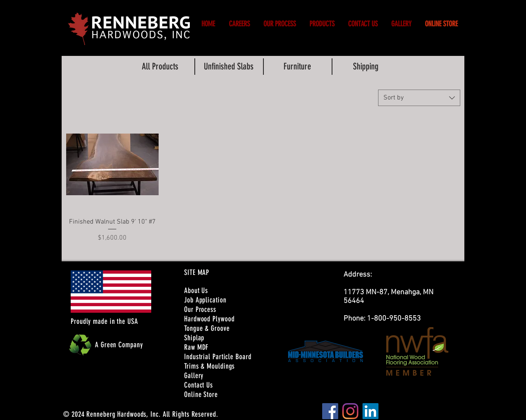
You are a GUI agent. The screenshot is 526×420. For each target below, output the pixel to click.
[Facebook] (330, 411)
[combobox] (419, 98)
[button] (239, 24)
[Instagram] (350, 411)
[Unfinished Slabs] (228, 67)
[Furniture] (297, 67)
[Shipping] (366, 67)
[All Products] (160, 67)
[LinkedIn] (370, 411)
